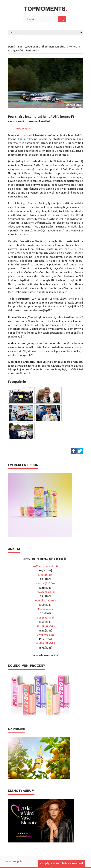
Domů (12, 47)
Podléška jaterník (45, 601)
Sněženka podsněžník (45, 566)
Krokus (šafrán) (45, 584)
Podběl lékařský (46, 643)
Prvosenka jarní (46, 592)
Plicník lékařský (46, 626)
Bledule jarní (46, 575)
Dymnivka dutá (46, 635)
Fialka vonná (46, 609)
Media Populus (15, 862)
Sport (21, 47)
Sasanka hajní (45, 618)
